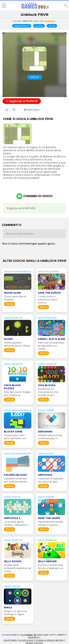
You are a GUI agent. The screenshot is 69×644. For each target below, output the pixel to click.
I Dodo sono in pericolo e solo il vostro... (48, 300)
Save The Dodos (49, 293)
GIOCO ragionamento (17, 271)
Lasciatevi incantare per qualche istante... (16, 480)
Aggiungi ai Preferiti (22, 101)
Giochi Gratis (10, 640)
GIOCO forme (46, 410)
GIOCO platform (48, 271)
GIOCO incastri (13, 318)
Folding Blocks (15, 475)
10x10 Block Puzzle (12, 387)
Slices (8, 339)
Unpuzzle (45, 475)
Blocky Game (13, 432)
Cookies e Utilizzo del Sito (49, 640)
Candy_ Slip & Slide (51, 339)
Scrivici (39, 643)
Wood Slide (12, 293)
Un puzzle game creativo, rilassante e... (17, 523)
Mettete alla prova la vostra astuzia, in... (50, 437)
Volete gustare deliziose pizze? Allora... (18, 344)
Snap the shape (49, 518)
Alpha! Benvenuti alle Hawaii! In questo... (50, 523)
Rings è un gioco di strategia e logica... (15, 613)
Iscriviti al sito (26, 640)
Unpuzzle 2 (12, 518)
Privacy (30, 643)
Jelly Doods (13, 561)
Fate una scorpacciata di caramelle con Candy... (51, 346)
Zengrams (45, 432)
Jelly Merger (47, 561)
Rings (8, 607)
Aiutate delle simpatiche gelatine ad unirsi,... (17, 568)
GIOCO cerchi (12, 586)
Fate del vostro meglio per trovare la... (17, 394)
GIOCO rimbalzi (47, 540)
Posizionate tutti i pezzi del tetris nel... (15, 437)
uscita (52, 26)
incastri (39, 26)
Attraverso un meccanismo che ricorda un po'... (48, 392)
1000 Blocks (47, 385)
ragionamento (22, 26)
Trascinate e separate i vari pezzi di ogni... (51, 480)
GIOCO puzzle (46, 454)
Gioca (10, 304)
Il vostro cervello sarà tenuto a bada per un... (51, 567)
